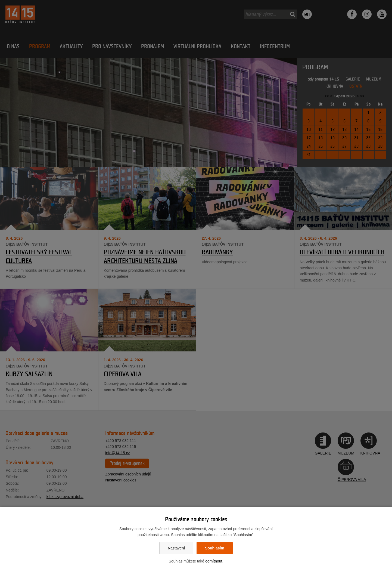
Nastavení (176, 548)
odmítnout (214, 561)
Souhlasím (215, 548)
